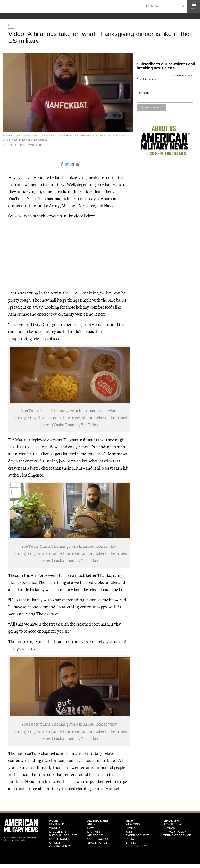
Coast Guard (98, 839)
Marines (94, 832)
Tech (129, 821)
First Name (144, 93)
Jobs (129, 832)
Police (131, 839)
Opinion (55, 843)
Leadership (172, 821)
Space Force (97, 843)
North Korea (59, 839)
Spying (131, 843)
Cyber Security (138, 835)
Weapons (133, 824)
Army (91, 824)
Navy (91, 828)
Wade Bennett (38, 145)
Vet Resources (137, 846)
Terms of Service (177, 835)
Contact (170, 828)
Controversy (60, 846)
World (54, 828)
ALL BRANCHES (98, 821)
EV (10, 25)
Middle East (59, 832)
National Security (64, 835)
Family (130, 828)
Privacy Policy (175, 832)
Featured (57, 824)
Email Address (147, 79)
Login (23, 840)
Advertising (173, 824)
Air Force (95, 835)
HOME (53, 821)
